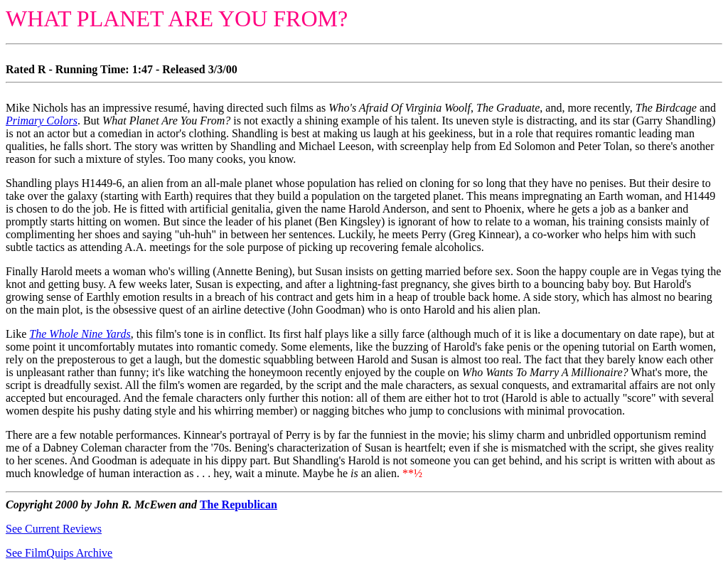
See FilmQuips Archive (59, 553)
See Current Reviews (54, 529)
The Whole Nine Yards (80, 334)
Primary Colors (42, 121)
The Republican (239, 505)
